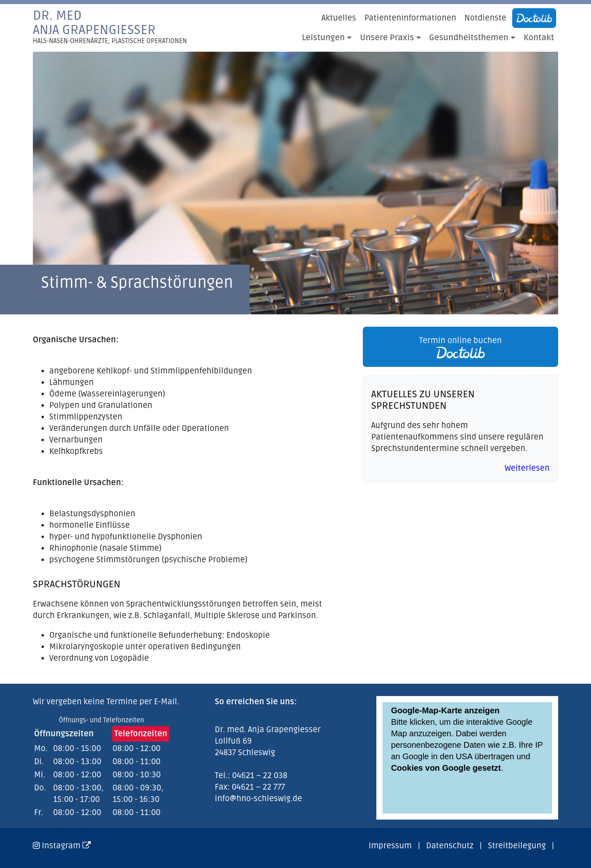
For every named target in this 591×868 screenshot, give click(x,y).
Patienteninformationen (410, 18)
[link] (458, 347)
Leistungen (323, 38)
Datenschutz (450, 846)
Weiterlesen (527, 468)
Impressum (390, 846)
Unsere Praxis (387, 38)
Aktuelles (339, 18)
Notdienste (486, 18)
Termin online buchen (460, 347)
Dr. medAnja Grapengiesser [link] (110, 27)
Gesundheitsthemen (469, 38)
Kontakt (539, 38)
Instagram (66, 846)
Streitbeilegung (517, 846)
